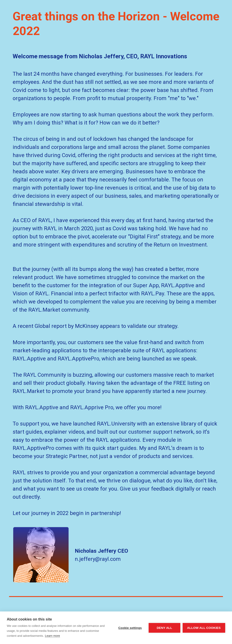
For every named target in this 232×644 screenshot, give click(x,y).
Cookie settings (130, 628)
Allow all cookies (204, 628)
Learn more (52, 636)
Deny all (164, 628)
